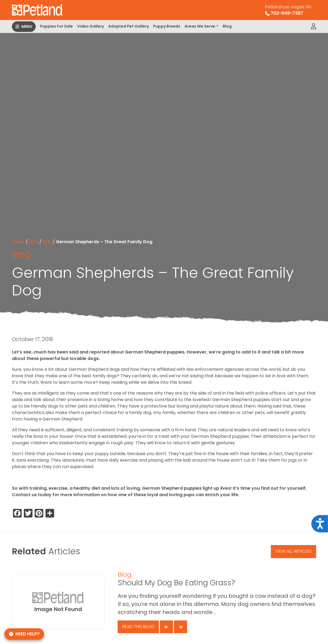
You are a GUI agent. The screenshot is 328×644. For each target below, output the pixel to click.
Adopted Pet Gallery (129, 26)
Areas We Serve (200, 26)
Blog (227, 26)
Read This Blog (138, 627)
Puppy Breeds (167, 26)
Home (18, 242)
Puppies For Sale (56, 26)
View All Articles (293, 551)
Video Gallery (91, 26)
